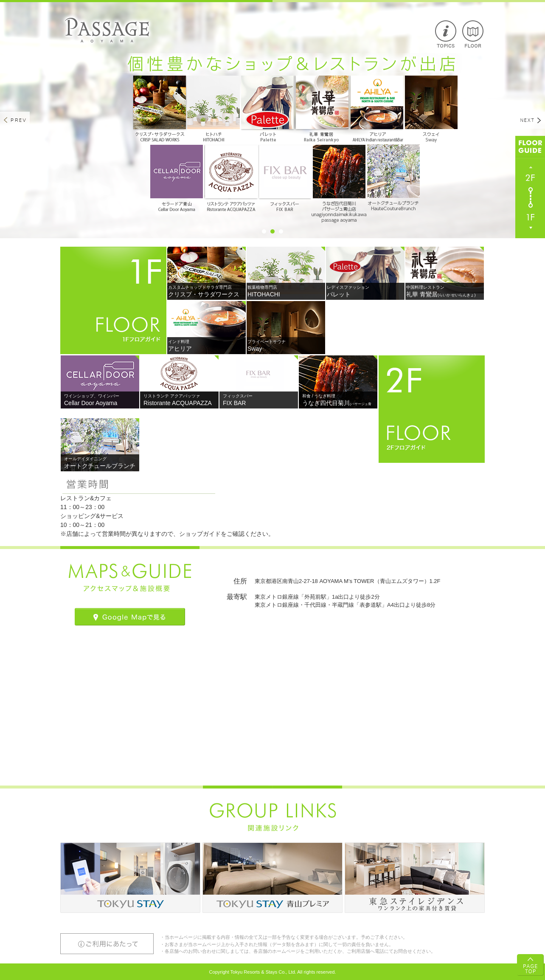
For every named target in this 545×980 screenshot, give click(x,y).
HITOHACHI (286, 291)
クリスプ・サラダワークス (207, 291)
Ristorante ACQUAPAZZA (179, 400)
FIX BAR (259, 400)
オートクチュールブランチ (100, 463)
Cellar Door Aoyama (100, 400)
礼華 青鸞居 (445, 291)
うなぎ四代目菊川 (338, 404)
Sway (286, 346)
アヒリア (207, 346)
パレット (366, 291)
